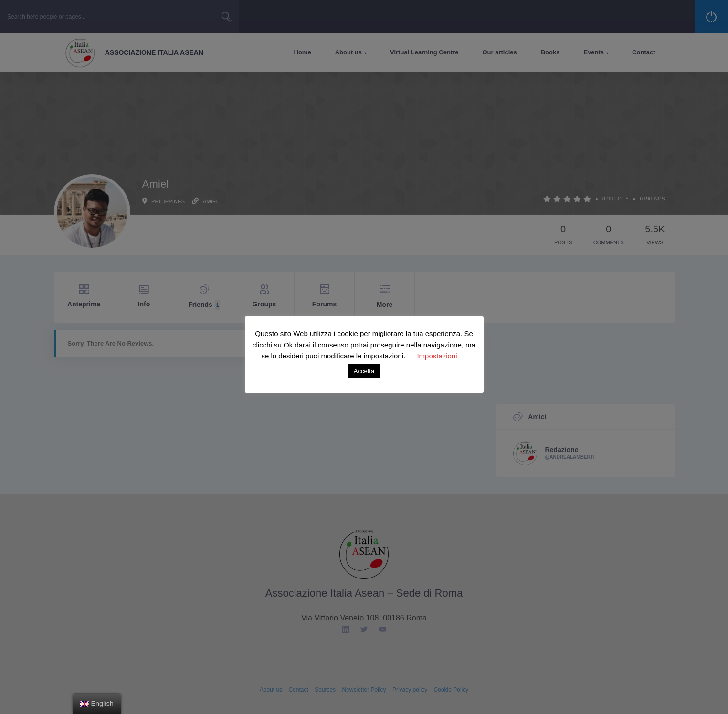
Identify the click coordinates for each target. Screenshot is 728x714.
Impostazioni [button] (437, 356)
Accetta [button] (364, 371)
